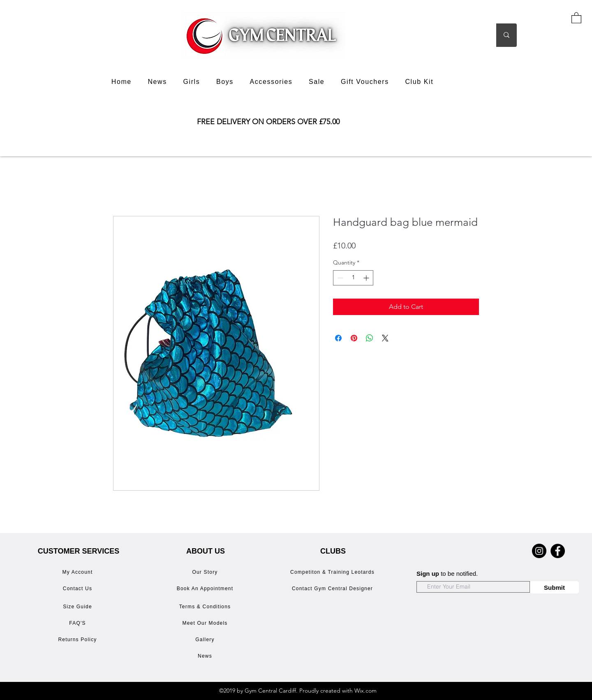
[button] (576, 17)
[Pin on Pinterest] (354, 338)
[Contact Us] (78, 589)
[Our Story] (206, 572)
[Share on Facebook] (338, 338)
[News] (206, 656)
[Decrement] (339, 278)
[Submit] (554, 587)
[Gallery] (206, 640)
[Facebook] (558, 551)
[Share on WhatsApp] (370, 338)
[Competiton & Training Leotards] (333, 572)
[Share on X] (385, 338)
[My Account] (78, 572)
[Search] (468, 35)
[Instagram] (539, 551)
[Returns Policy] (78, 640)
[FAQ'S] (78, 623)
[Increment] (367, 278)
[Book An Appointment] (206, 589)
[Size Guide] (78, 607)
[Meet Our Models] (206, 623)
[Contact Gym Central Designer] (333, 589)
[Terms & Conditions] (206, 607)
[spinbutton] (353, 278)
